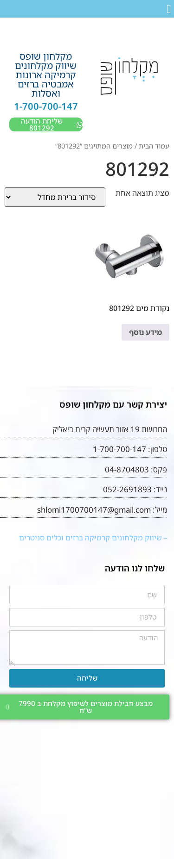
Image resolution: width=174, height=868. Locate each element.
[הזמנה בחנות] (55, 197)
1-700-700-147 (46, 106)
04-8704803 (127, 469)
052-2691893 (127, 489)
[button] (169, 9)
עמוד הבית (154, 146)
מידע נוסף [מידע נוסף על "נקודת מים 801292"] (145, 332)
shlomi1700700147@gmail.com (94, 510)
